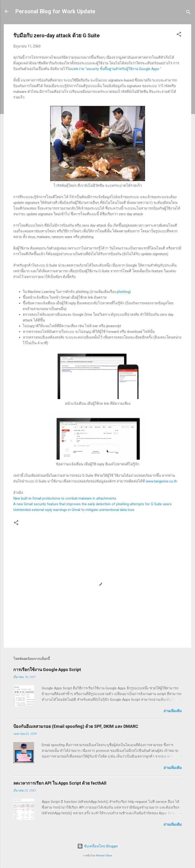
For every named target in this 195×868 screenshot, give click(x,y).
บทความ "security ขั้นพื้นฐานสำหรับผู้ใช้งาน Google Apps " (116, 69)
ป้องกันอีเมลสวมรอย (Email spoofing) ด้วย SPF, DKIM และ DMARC (76, 726)
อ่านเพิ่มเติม (173, 711)
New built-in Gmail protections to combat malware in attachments (65, 498)
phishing (123, 292)
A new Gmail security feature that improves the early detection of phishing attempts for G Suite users (92, 504)
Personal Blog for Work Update (55, 11)
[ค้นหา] (188, 13)
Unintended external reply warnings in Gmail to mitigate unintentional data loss (74, 510)
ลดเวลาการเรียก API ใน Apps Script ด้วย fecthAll (60, 783)
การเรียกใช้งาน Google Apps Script (47, 670)
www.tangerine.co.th (161, 481)
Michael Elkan (104, 856)
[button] (179, 35)
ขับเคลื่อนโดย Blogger (98, 846)
